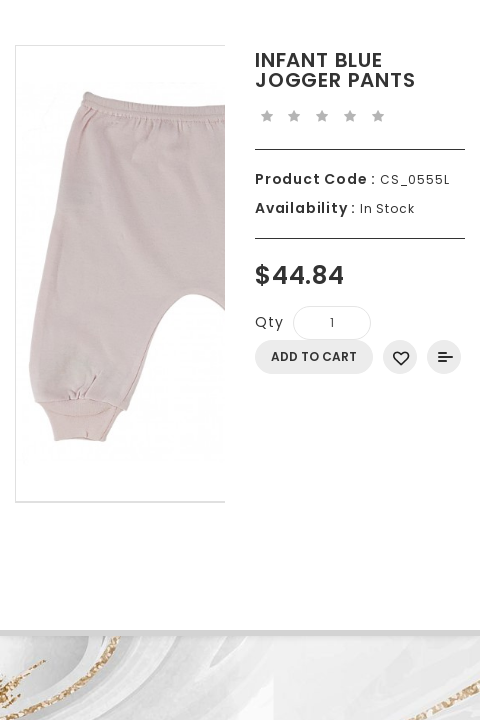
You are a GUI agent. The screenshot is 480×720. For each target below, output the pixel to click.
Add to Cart (314, 356)
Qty (269, 322)
